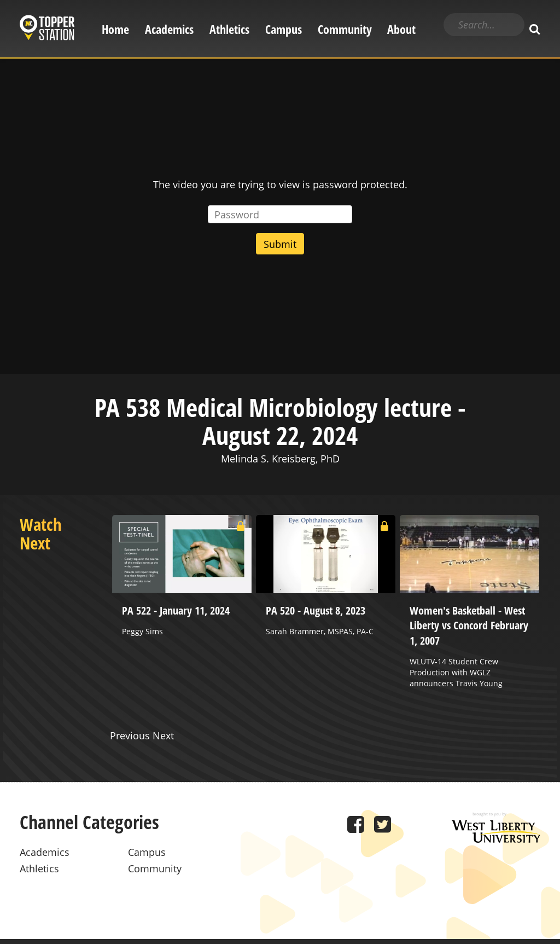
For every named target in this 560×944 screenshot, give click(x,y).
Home (115, 29)
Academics (169, 29)
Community (345, 29)
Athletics (229, 29)
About (401, 29)
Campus (284, 29)
